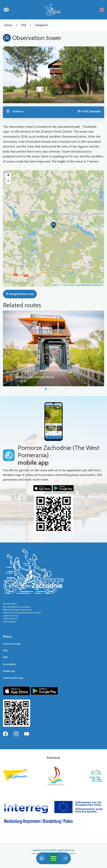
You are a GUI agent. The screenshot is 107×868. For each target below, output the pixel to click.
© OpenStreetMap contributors (89, 285)
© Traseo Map (67, 285)
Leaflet (55, 285)
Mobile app (9, 671)
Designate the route (20, 294)
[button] (53, 225)
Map (5, 651)
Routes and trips (12, 644)
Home (8, 25)
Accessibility (9, 664)
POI (24, 25)
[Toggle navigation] (53, 858)
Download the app (13, 678)
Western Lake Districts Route (35, 377)
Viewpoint (41, 25)
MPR (5, 658)
